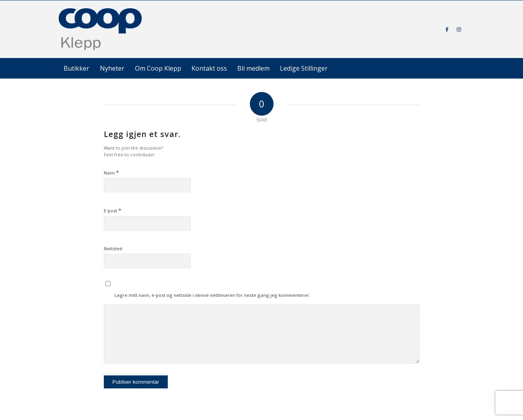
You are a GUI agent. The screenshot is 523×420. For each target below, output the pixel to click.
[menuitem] (76, 68)
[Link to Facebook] (447, 29)
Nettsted (113, 248)
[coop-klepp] (101, 29)
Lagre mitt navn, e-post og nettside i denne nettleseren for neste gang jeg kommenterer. (212, 295)
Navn (111, 172)
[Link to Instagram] (459, 29)
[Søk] (447, 68)
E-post (112, 210)
